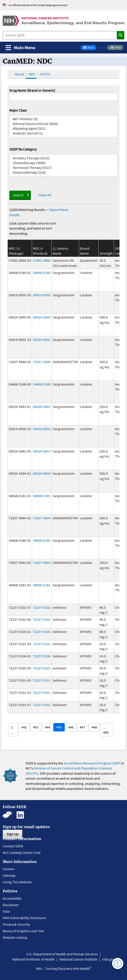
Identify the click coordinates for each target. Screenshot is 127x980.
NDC (32, 74)
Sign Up (12, 834)
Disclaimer (11, 905)
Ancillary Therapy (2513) (64, 158)
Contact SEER (13, 846)
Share (90, 48)
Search (18, 195)
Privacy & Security (16, 924)
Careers (9, 869)
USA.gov (108, 959)
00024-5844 (42, 317)
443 (36, 727)
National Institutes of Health (34, 959)
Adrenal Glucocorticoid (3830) (64, 124)
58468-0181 (42, 496)
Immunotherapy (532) (64, 172)
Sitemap (9, 875)
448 (94, 727)
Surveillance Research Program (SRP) (92, 763)
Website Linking (15, 937)
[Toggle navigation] (20, 48)
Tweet (102, 48)
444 (47, 727)
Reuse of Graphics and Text (23, 931)
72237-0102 (42, 607)
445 (59, 727)
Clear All (45, 195)
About (19, 74)
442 (24, 727)
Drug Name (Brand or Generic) (32, 90)
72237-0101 (42, 644)
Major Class (18, 110)
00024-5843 (42, 407)
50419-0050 (42, 295)
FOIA (6, 911)
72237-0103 (42, 668)
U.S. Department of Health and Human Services (62, 954)
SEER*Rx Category (23, 149)
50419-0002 (42, 340)
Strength (106, 253)
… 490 (106, 730)
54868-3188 (42, 384)
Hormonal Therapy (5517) (64, 168)
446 (71, 727)
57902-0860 (42, 260)
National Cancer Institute (78, 959)
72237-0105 (42, 632)
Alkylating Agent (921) (64, 128)
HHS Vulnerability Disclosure (24, 918)
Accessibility (12, 898)
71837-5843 (42, 563)
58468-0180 (42, 273)
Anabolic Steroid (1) (64, 133)
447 (82, 727)
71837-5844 (42, 362)
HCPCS (45, 74)
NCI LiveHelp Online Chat (22, 853)
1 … (13, 730)
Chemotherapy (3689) (64, 163)
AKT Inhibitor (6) (64, 119)
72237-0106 (42, 656)
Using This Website (17, 882)
